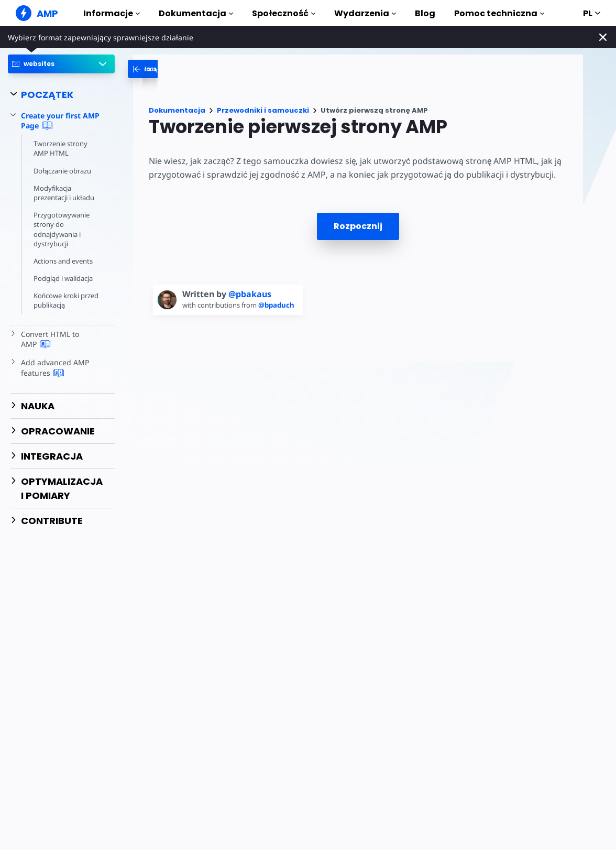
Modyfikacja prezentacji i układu (64, 193)
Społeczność (284, 13)
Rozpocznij (358, 226)
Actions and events (63, 261)
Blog (425, 13)
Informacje (112, 13)
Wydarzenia (365, 13)
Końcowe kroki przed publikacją (66, 300)
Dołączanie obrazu (62, 171)
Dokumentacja (196, 13)
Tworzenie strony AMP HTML (60, 148)
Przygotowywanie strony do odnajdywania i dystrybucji (62, 229)
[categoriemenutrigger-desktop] (179, 69)
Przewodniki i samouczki (263, 110)
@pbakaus (250, 294)
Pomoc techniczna (499, 13)
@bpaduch (276, 305)
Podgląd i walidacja (63, 278)
